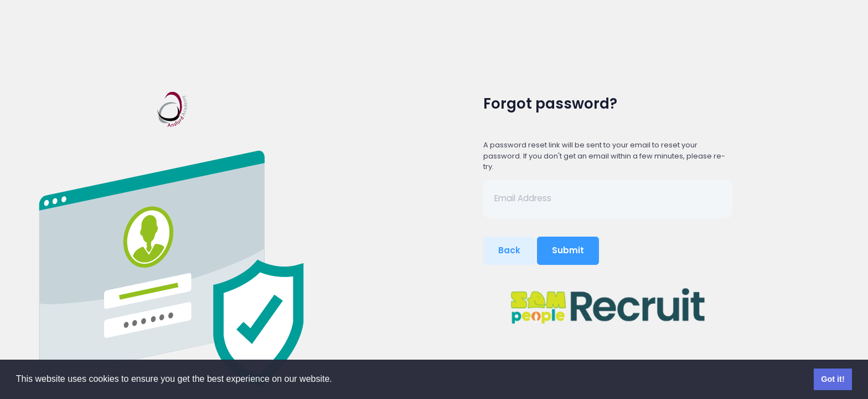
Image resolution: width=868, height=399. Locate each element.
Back (509, 250)
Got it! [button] (833, 379)
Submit (568, 250)
